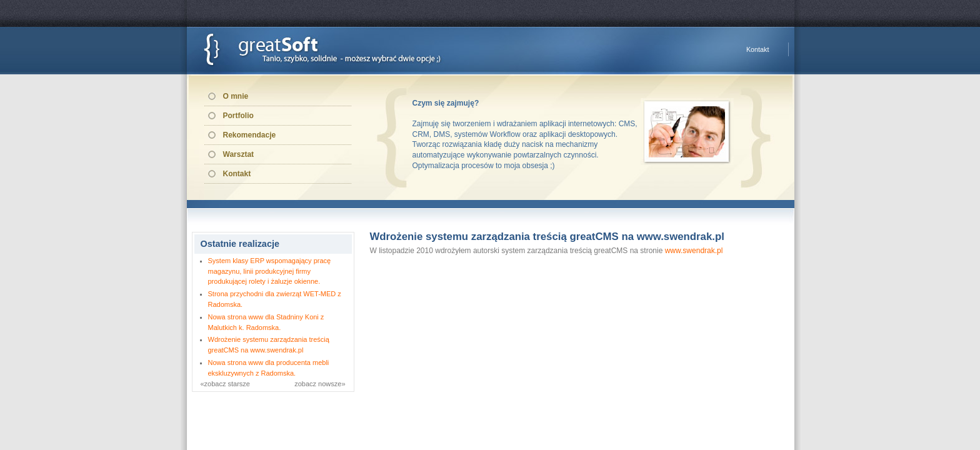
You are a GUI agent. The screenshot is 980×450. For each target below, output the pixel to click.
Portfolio (238, 116)
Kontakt (758, 49)
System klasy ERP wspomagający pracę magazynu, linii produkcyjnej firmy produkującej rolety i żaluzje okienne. (270, 271)
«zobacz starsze (225, 384)
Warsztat (239, 154)
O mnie (236, 96)
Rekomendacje (250, 135)
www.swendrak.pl (694, 251)
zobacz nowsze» (320, 384)
